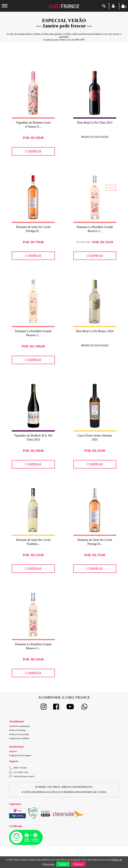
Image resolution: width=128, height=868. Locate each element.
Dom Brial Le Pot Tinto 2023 (95, 123)
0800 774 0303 (20, 768)
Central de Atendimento (19, 726)
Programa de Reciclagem (20, 755)
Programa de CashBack (19, 738)
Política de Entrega (17, 730)
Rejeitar (78, 864)
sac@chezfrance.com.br (22, 776)
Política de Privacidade (19, 734)
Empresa (13, 751)
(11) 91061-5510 (19, 772)
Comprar (33, 151)
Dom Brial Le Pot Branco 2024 (95, 331)
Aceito (63, 864)
